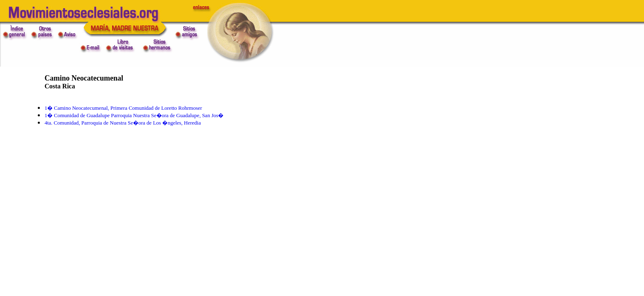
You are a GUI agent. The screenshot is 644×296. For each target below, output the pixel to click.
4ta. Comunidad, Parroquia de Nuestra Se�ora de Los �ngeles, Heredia (123, 123)
